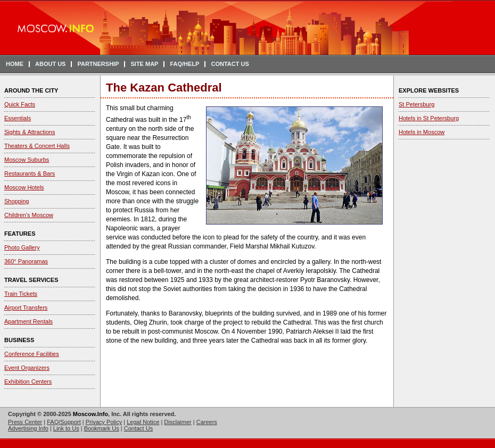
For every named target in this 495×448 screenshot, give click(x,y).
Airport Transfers (26, 308)
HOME (15, 64)
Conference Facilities (32, 354)
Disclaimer (178, 422)
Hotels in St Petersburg (429, 118)
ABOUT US (50, 64)
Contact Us (138, 428)
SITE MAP (144, 64)
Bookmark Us (102, 428)
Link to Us (66, 428)
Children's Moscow (29, 215)
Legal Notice (143, 422)
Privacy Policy (104, 422)
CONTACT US (230, 64)
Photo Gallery (22, 247)
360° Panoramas (26, 261)
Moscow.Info (90, 414)
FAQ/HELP (184, 64)
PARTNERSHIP (98, 64)
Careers (207, 422)
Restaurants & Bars (30, 173)
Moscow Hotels (24, 187)
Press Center (25, 422)
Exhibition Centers (28, 381)
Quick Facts (20, 104)
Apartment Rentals (28, 321)
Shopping (17, 201)
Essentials (18, 118)
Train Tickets (21, 294)
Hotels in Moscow (422, 132)
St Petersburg (416, 104)
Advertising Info (28, 428)
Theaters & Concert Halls (37, 146)
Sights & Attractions (30, 132)
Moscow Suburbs (27, 160)
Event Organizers (27, 368)
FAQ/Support (64, 422)
